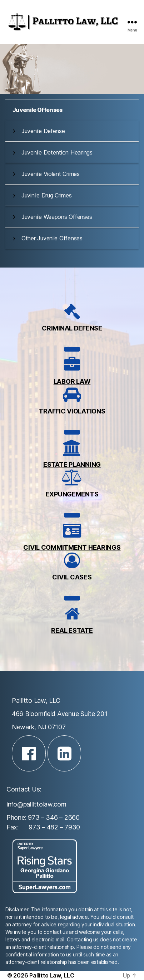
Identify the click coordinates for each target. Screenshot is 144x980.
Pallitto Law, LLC (52, 975)
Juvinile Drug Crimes (47, 195)
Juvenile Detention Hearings (57, 152)
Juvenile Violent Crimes (51, 174)
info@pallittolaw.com (36, 804)
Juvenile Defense (43, 131)
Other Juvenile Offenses (52, 238)
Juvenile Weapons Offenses (57, 217)
